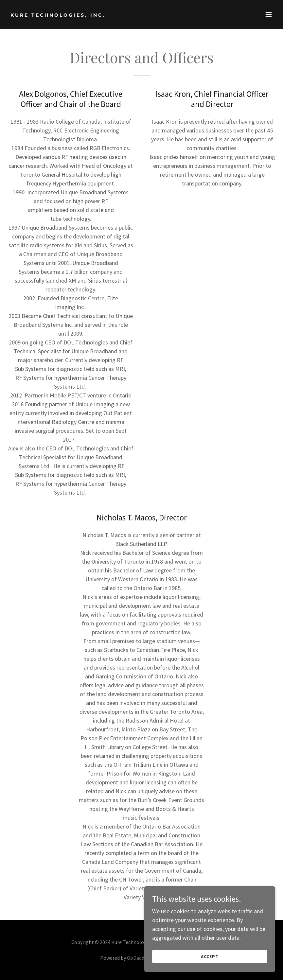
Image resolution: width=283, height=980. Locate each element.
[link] (58, 15)
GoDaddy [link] (137, 958)
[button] (269, 14)
